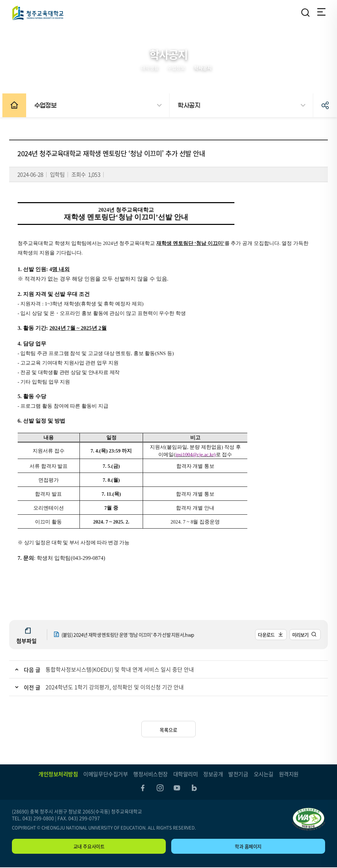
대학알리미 (186, 774)
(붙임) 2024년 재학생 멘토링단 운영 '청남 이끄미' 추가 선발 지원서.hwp (130, 635)
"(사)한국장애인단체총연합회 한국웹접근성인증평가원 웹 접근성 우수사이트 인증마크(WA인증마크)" (308, 820)
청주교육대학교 (38, 13)
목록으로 (168, 730)
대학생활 (150, 68)
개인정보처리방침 (58, 774)
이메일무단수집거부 (105, 774)
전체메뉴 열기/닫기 (320, 13)
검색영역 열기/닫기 (305, 13)
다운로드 (264, 635)
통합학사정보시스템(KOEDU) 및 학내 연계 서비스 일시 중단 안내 (122, 669)
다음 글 (35, 670)
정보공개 (213, 774)
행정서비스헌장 (150, 774)
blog (195, 788)
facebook (142, 788)
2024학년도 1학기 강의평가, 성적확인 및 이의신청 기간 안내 (117, 687)
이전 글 (35, 687)
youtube (177, 788)
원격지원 (289, 774)
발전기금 (238, 774)
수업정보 (176, 68)
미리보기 (298, 635)
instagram (160, 788)
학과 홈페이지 (248, 847)
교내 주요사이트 (89, 847)
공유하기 (325, 105)
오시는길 (264, 774)
